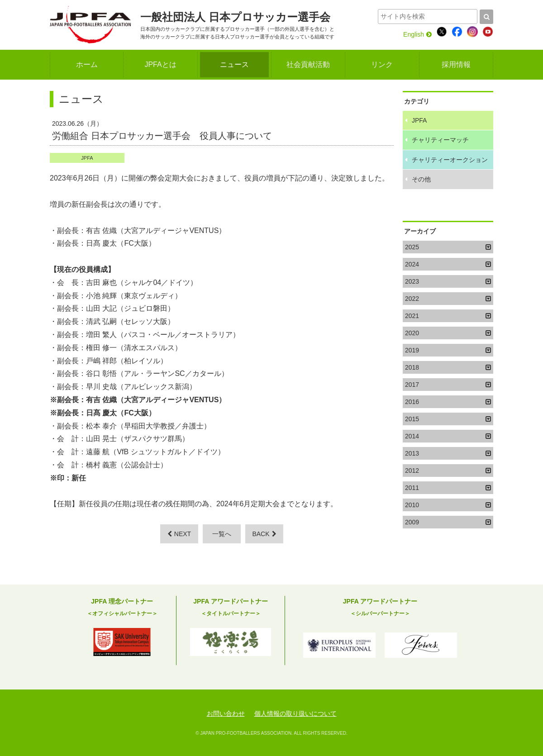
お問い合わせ (226, 713)
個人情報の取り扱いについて (295, 713)
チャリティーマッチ (440, 140)
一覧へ (222, 534)
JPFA (87, 158)
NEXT (179, 534)
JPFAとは (160, 64)
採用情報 (456, 64)
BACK (264, 534)
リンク (382, 64)
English (417, 34)
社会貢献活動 (308, 64)
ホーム (87, 64)
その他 (421, 179)
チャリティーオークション (450, 160)
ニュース (234, 64)
